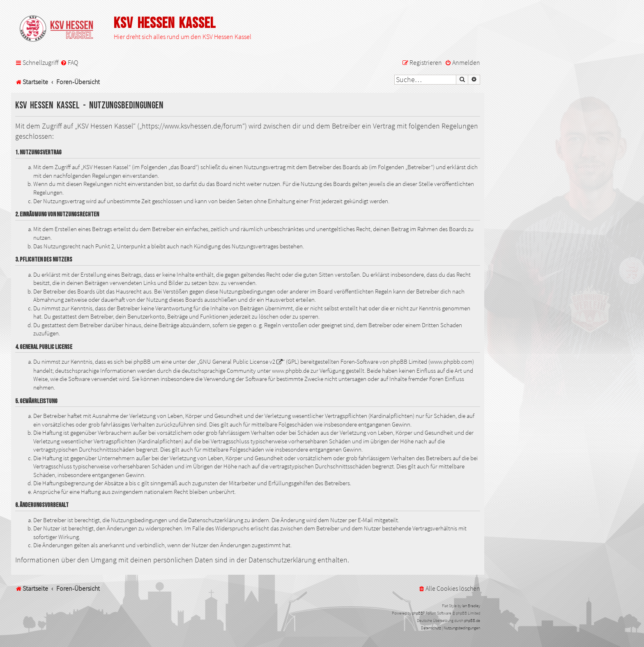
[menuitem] (69, 63)
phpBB (417, 613)
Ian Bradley (471, 606)
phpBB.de (472, 621)
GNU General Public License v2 (237, 362)
